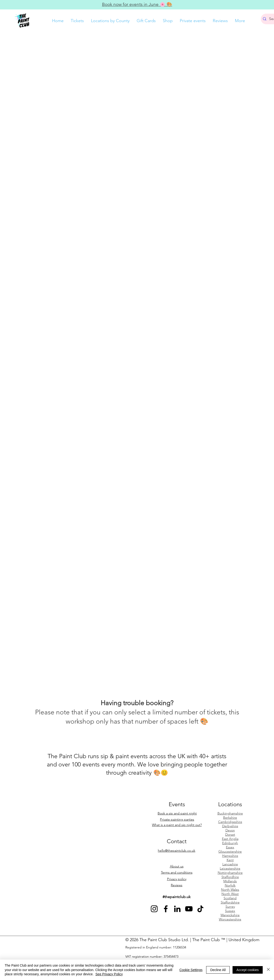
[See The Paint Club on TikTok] (200, 909)
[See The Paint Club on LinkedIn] (177, 909)
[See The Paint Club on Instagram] (154, 909)
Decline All (218, 970)
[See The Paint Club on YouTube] (189, 909)
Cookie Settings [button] (191, 970)
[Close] (268, 970)
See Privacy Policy (109, 974)
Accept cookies (248, 970)
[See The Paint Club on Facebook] (166, 909)
